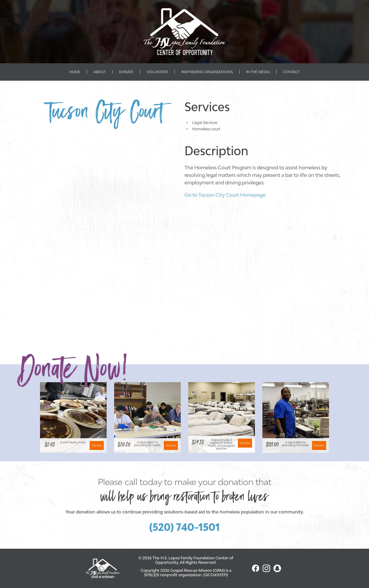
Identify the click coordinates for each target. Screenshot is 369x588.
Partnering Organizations (207, 72)
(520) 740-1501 (184, 527)
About (100, 72)
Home (75, 72)
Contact (291, 72)
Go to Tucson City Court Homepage (225, 195)
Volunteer (157, 72)
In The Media (258, 72)
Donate (126, 72)
